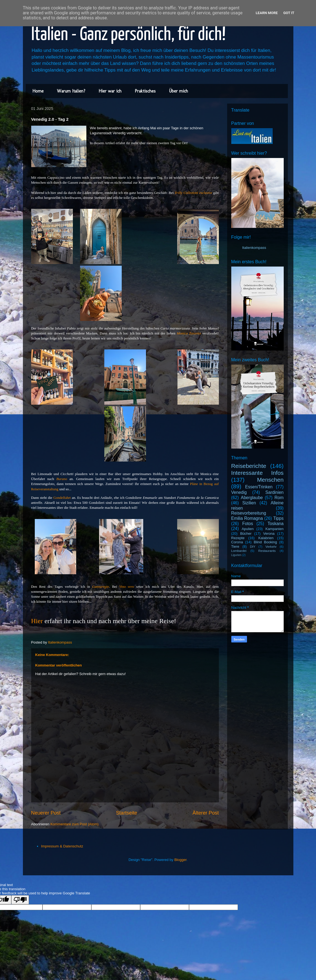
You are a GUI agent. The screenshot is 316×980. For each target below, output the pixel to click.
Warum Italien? (71, 91)
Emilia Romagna (247, 518)
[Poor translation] (20, 900)
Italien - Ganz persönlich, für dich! (128, 35)
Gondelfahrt (62, 498)
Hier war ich (110, 91)
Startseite (127, 813)
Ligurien (236, 555)
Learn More (267, 13)
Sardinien (275, 492)
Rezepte (238, 538)
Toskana (275, 524)
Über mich (178, 91)
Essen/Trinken (259, 487)
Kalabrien (266, 538)
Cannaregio (101, 587)
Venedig (239, 492)
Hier (37, 621)
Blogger (180, 860)
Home (38, 91)
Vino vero (127, 587)
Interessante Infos (257, 473)
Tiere (235, 546)
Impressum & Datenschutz (62, 846)
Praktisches (145, 91)
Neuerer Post (46, 813)
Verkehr (271, 546)
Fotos (248, 524)
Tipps (278, 518)
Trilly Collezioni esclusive (193, 193)
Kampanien (275, 529)
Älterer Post (205, 813)
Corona (237, 542)
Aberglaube (252, 498)
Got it (289, 13)
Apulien (248, 529)
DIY (253, 546)
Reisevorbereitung (249, 513)
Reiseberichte (249, 466)
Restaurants (267, 551)
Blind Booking (265, 542)
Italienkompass (254, 248)
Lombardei (239, 551)
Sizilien (249, 503)
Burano (63, 479)
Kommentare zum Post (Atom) (75, 824)
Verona (269, 534)
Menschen (270, 480)
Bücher (246, 534)
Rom (279, 498)
